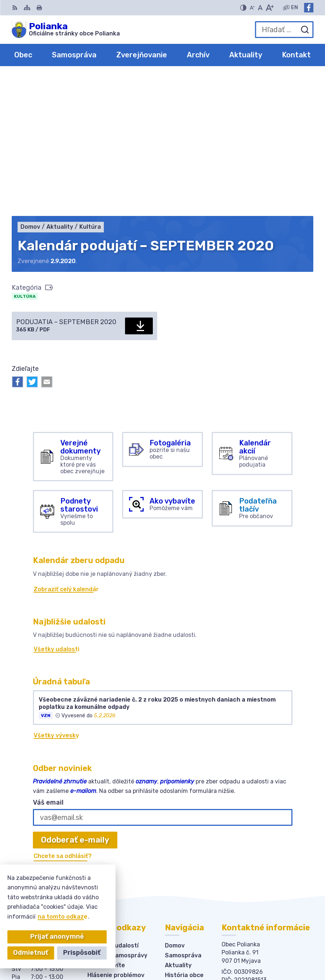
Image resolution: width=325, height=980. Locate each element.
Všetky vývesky (56, 596)
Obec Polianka (271, 951)
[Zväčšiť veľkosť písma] (270, 8)
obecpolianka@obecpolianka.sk (267, 860)
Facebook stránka (249, 868)
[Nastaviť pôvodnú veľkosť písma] (260, 8)
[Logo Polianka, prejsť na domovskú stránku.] (66, 30)
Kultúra (25, 157)
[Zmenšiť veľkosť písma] (252, 8)
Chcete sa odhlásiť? (63, 717)
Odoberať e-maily (75, 701)
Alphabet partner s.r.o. (258, 941)
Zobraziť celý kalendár (66, 450)
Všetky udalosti (56, 510)
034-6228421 (242, 852)
